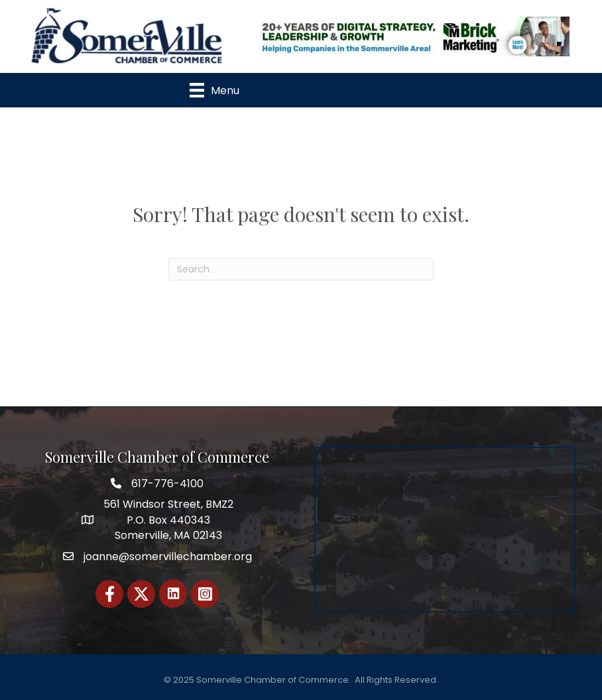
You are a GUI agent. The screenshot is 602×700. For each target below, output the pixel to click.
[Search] (301, 269)
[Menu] (214, 90)
